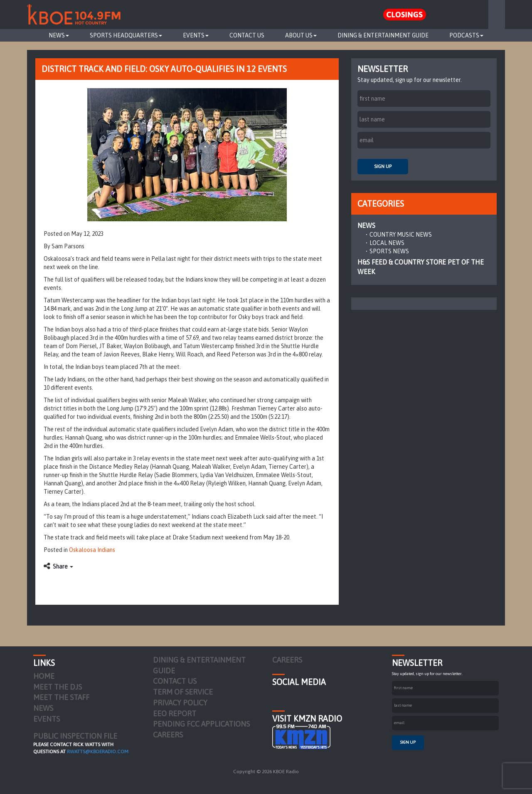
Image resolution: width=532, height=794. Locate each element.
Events (196, 35)
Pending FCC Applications (201, 724)
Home (44, 676)
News (59, 35)
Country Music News (401, 235)
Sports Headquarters (126, 35)
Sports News (389, 251)
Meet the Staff (61, 697)
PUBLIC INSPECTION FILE (75, 736)
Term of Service (183, 692)
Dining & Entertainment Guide (383, 35)
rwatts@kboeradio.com (98, 752)
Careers (168, 735)
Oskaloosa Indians (92, 550)
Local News (387, 243)
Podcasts (466, 35)
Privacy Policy (180, 703)
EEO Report (175, 714)
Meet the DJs (58, 687)
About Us (301, 35)
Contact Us (247, 35)
